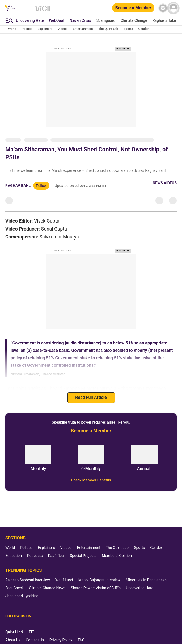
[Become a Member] (133, 8)
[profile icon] (173, 8)
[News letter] (163, 8)
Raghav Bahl (18, 186)
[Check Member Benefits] (91, 480)
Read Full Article (91, 397)
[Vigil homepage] (44, 11)
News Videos (165, 183)
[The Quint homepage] (10, 9)
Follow (41, 186)
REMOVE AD (123, 49)
